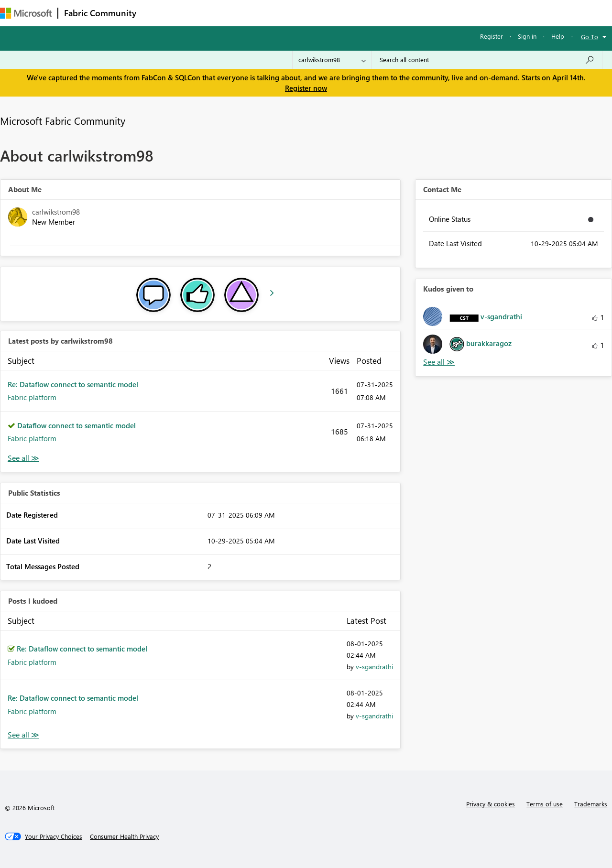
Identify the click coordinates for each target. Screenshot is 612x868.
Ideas (239, 13)
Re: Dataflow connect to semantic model (73, 384)
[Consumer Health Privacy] (124, 836)
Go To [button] (590, 37)
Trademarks (591, 804)
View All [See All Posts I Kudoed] (23, 735)
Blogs (325, 13)
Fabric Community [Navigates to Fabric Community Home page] (100, 13)
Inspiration (200, 13)
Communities (282, 13)
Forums (158, 13)
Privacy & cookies (491, 804)
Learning (361, 13)
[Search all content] (487, 60)
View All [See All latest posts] (23, 458)
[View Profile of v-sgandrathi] (374, 667)
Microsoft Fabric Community (63, 120)
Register (492, 36)
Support (402, 13)
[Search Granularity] (332, 60)
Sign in (527, 36)
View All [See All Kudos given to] (439, 362)
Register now (306, 88)
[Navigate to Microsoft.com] (26, 13)
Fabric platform (32, 397)
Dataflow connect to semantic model (76, 425)
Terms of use (545, 804)
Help (558, 36)
